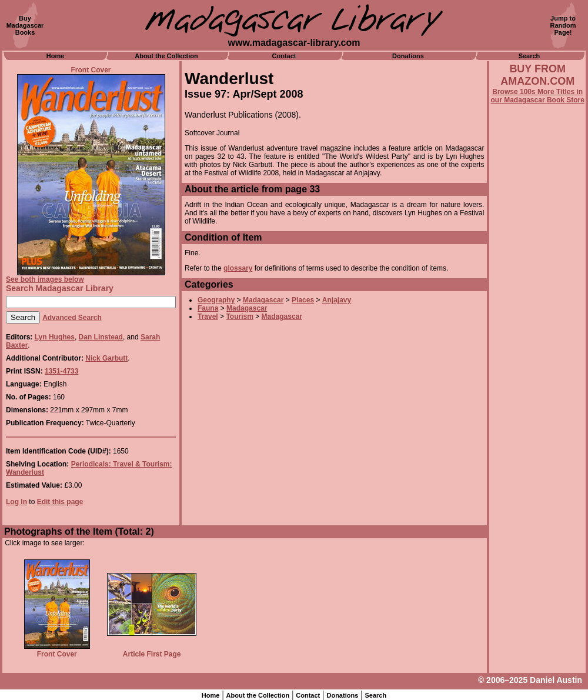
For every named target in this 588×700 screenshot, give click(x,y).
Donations (408, 56)
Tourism (239, 316)
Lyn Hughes (55, 337)
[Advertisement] (537, 422)
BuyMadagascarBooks (25, 25)
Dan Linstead (101, 337)
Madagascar (263, 300)
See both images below (45, 279)
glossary (238, 268)
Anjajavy (337, 300)
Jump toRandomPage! (563, 25)
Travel (208, 316)
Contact (284, 56)
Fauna (208, 308)
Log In (16, 502)
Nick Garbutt (106, 358)
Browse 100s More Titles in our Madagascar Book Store (538, 96)
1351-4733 (61, 371)
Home (56, 56)
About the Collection (166, 56)
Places (303, 300)
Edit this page (60, 502)
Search (529, 56)
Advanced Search (72, 318)
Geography (216, 300)
